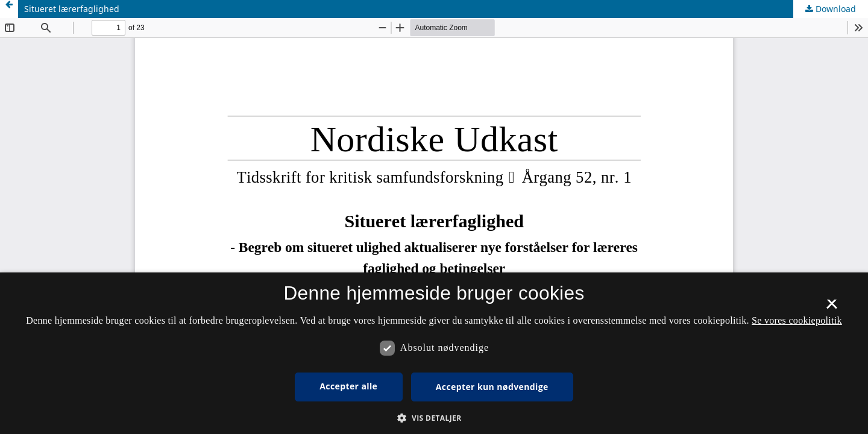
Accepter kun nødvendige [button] (492, 387)
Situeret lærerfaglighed (72, 9)
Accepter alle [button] (348, 386)
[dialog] (434, 353)
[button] (434, 418)
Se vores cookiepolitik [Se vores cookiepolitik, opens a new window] (797, 320)
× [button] (832, 308)
